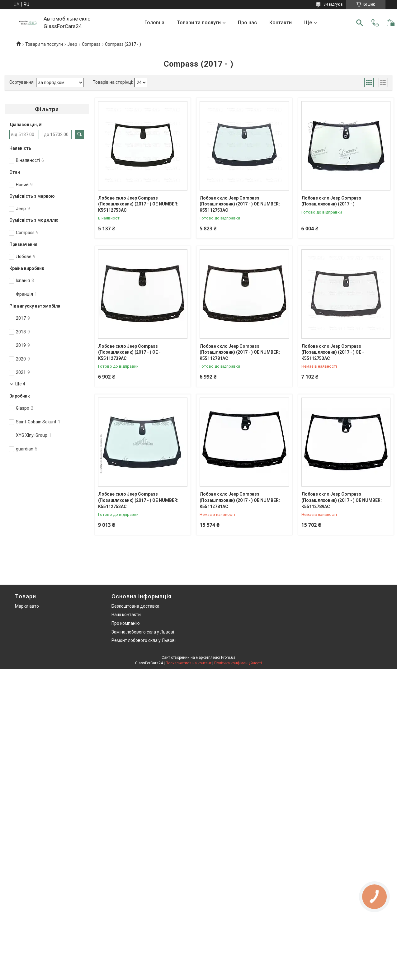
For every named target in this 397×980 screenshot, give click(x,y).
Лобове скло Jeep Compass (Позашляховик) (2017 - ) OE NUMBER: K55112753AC (138, 204)
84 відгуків (333, 4)
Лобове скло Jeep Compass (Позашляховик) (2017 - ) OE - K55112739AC (129, 352)
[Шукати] (360, 23)
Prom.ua (228, 657)
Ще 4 (20, 384)
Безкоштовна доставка (135, 606)
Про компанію (126, 623)
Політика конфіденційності (238, 663)
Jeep (72, 44)
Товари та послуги (199, 23)
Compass (91, 44)
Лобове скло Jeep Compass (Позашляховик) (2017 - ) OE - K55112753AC (333, 352)
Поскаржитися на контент (189, 663)
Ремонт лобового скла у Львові (144, 640)
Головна (154, 23)
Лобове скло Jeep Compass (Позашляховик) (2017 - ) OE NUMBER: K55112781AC (240, 352)
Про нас (247, 23)
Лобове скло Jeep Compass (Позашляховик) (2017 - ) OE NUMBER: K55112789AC (342, 500)
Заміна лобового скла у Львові (143, 632)
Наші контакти (126, 615)
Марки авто (27, 606)
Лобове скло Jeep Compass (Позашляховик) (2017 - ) (331, 201)
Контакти (281, 23)
